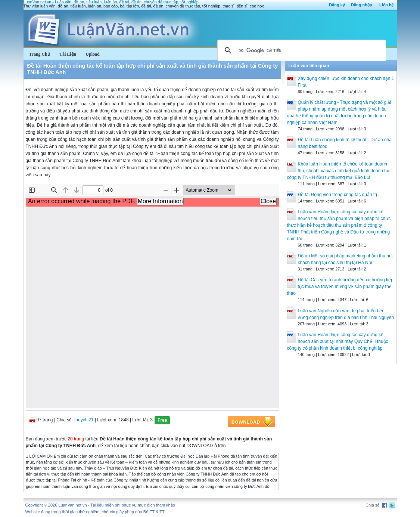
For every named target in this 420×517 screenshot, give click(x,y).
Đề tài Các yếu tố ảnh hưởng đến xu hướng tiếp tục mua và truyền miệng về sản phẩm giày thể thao (340, 287)
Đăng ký (337, 5)
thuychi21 (84, 420)
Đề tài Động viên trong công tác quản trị (338, 195)
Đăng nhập (362, 5)
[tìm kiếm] (301, 50)
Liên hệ (386, 5)
